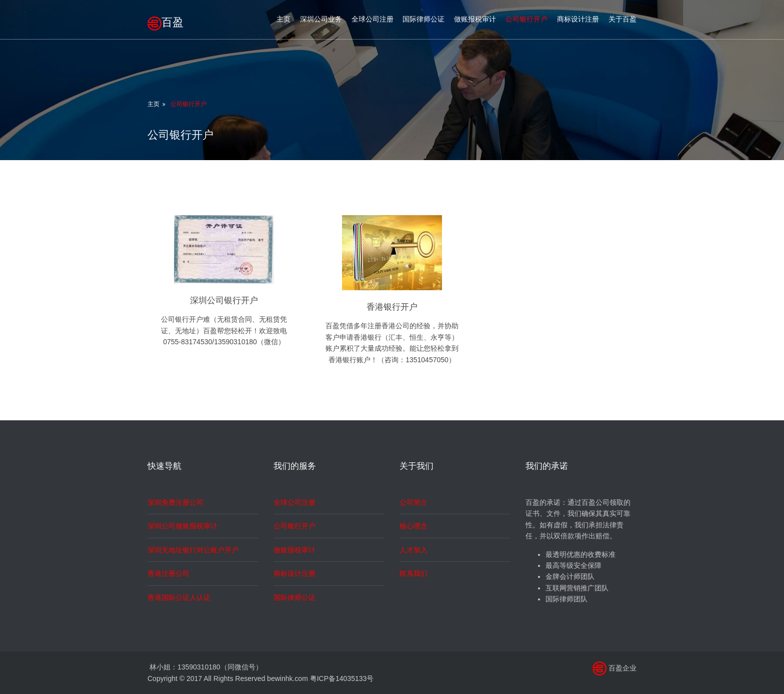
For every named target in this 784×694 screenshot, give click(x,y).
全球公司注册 (372, 19)
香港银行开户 (392, 307)
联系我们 (413, 573)
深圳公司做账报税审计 (182, 526)
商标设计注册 (578, 19)
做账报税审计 (475, 19)
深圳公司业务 (321, 19)
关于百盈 (622, 19)
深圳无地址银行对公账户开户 (193, 550)
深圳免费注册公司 (175, 502)
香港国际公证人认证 (179, 597)
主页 (283, 19)
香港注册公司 (168, 573)
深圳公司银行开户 (224, 300)
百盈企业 (622, 668)
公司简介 (413, 502)
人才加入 (413, 550)
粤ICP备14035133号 (342, 678)
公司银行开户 (526, 19)
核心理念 (413, 526)
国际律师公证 (423, 19)
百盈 (165, 22)
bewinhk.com (287, 678)
